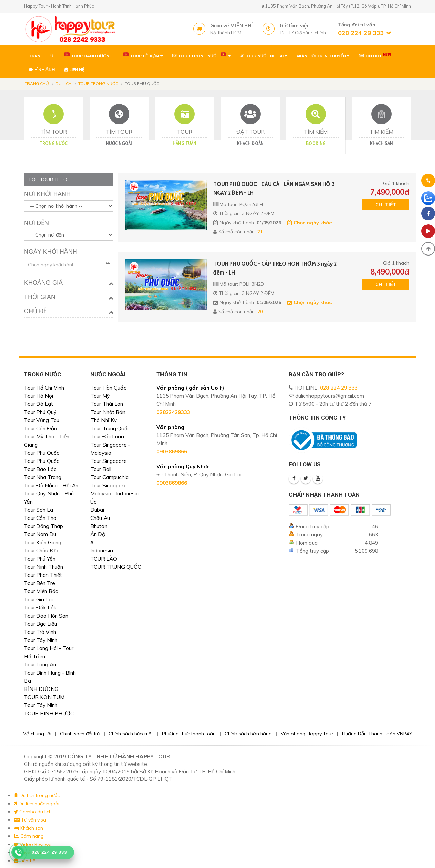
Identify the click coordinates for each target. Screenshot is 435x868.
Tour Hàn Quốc (108, 388)
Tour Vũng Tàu (42, 420)
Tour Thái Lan (107, 404)
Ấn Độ (98, 534)
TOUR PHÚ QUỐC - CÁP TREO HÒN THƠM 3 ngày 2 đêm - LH (275, 268)
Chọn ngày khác (309, 223)
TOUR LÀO (104, 559)
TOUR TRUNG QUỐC (116, 567)
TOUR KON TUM (44, 697)
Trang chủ (37, 84)
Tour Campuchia (109, 477)
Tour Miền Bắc (41, 591)
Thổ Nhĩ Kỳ (103, 420)
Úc (93, 502)
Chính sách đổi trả (80, 734)
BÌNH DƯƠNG (41, 689)
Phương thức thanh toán (189, 734)
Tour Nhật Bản (108, 412)
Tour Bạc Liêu (41, 624)
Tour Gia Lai (38, 599)
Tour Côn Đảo (41, 428)
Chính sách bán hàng (248, 734)
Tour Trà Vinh (40, 632)
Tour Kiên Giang (43, 542)
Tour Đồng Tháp (44, 526)
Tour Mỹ (100, 396)
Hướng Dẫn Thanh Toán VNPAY (377, 734)
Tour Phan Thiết (43, 575)
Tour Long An (40, 665)
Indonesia (102, 551)
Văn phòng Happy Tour (307, 734)
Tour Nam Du (40, 534)
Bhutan (99, 526)
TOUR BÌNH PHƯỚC (49, 713)
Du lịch (64, 84)
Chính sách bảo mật (131, 734)
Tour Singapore (108, 461)
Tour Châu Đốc (42, 551)
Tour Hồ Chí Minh (44, 388)
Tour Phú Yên (40, 559)
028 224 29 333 (339, 388)
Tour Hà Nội (39, 396)
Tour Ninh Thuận (44, 567)
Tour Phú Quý (40, 412)
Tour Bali (101, 469)
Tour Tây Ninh (41, 640)
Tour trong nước (98, 84)
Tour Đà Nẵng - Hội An (51, 485)
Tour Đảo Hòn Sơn (46, 616)
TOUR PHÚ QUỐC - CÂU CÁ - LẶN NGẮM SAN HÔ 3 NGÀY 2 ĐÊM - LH (274, 188)
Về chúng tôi (37, 734)
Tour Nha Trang (43, 477)
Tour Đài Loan (107, 437)
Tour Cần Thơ (40, 518)
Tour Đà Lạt (39, 404)
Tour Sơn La (39, 510)
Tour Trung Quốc (110, 428)
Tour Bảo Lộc (40, 469)
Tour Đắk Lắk (40, 608)
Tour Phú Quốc (42, 453)
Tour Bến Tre (40, 583)
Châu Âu (100, 518)
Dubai (97, 510)
